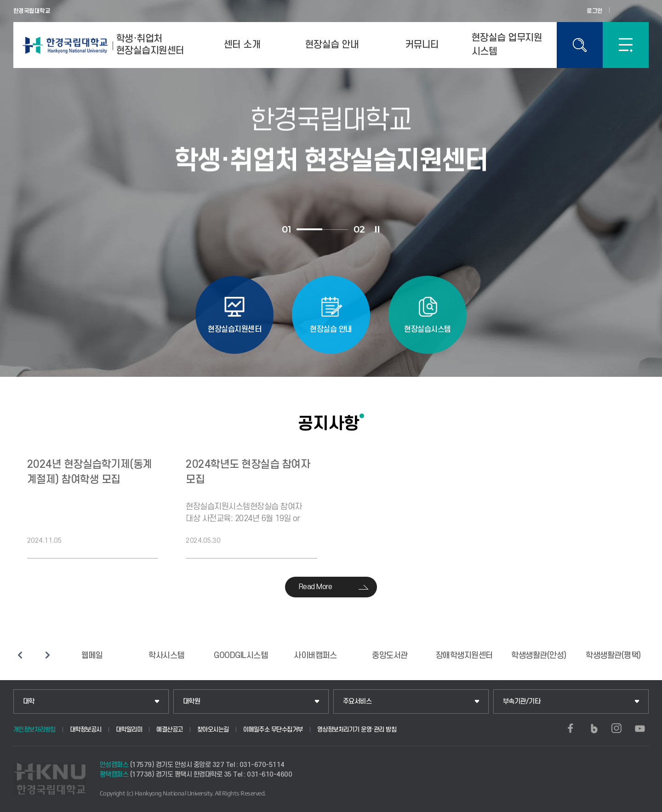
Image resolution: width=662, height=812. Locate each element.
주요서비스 (357, 701)
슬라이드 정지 (377, 229)
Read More (316, 587)
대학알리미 (129, 730)
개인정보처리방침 (34, 730)
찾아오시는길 (213, 730)
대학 (29, 701)
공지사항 (329, 423)
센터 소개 (242, 45)
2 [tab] (335, 230)
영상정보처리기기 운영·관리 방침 (357, 730)
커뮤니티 (422, 45)
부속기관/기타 (522, 701)
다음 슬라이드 (48, 655)
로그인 (595, 11)
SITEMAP (626, 45)
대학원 (192, 701)
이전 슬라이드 (20, 655)
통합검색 (580, 45)
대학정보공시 (86, 730)
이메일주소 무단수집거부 (273, 730)
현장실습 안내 (332, 45)
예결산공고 (170, 730)
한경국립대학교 (32, 11)
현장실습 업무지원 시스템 (507, 45)
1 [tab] (309, 229)
